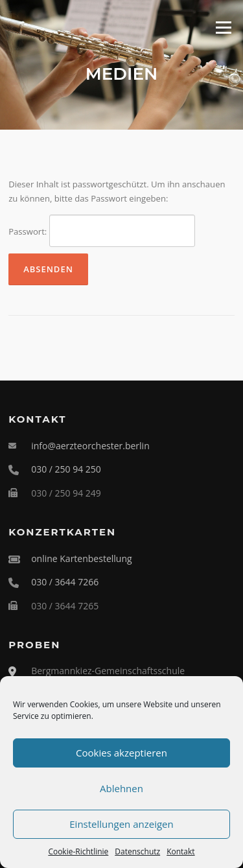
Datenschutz (137, 851)
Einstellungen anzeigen (121, 824)
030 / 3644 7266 (65, 582)
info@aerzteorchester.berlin (90, 446)
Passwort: (102, 231)
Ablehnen (121, 788)
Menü (223, 27)
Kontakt (180, 851)
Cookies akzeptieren (121, 753)
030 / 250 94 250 (66, 469)
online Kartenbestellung (81, 558)
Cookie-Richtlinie (78, 851)
